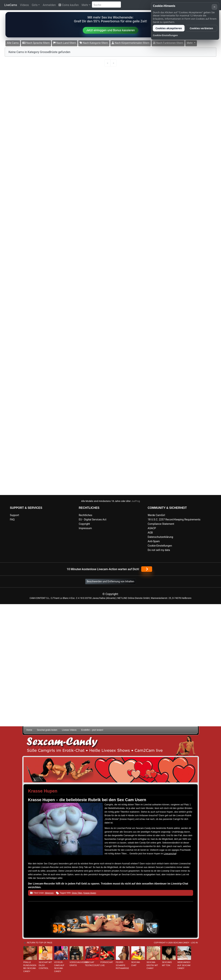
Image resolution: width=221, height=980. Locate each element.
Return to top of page (40, 943)
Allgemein (49, 893)
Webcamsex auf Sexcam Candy (184, 965)
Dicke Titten (77, 893)
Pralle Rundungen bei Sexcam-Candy (30, 967)
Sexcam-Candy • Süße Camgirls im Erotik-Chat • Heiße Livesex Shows (111, 745)
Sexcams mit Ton (167, 964)
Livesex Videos (69, 730)
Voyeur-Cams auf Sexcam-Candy (59, 967)
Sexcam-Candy (181, 943)
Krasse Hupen (90, 893)
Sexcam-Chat (136, 964)
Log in (194, 943)
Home (29, 730)
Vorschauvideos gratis (76, 964)
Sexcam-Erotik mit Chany (152, 965)
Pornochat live (107, 964)
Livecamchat (170, 854)
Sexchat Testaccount (92, 964)
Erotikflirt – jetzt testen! (92, 730)
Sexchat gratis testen (47, 730)
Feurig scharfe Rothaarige (122, 965)
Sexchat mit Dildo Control (45, 965)
